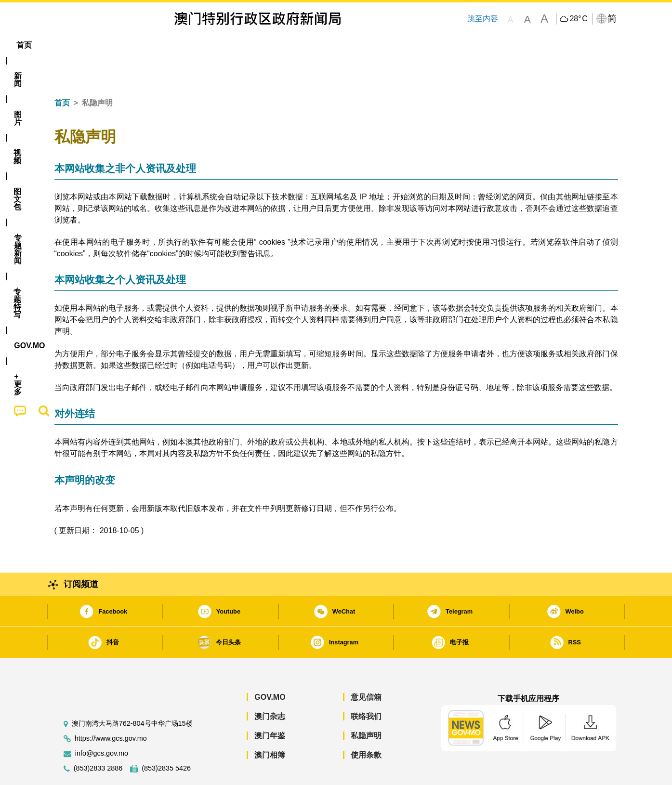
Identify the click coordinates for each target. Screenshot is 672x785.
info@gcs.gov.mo (102, 724)
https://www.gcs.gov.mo (111, 709)
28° (578, 19)
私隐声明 (366, 706)
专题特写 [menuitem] (311, 45)
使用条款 (366, 726)
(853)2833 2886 (98, 739)
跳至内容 (483, 19)
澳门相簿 (270, 726)
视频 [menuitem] (178, 45)
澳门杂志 (270, 687)
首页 (62, 73)
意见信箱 (366, 668)
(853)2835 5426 (166, 739)
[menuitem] (106, 45)
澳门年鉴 (270, 706)
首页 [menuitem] (71, 45)
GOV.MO (270, 668)
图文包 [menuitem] (216, 45)
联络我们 (366, 687)
